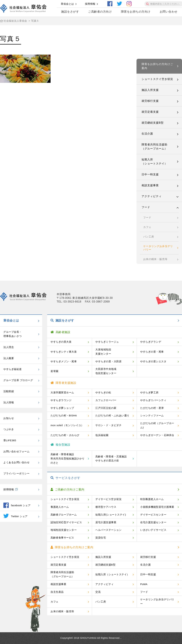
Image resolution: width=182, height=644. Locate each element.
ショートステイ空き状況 (157, 79)
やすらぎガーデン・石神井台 (157, 435)
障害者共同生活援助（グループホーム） (154, 147)
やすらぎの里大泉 (61, 342)
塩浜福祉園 (102, 435)
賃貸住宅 (101, 538)
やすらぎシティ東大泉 (64, 352)
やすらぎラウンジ (61, 400)
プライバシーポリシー (16, 473)
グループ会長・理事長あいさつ (13, 334)
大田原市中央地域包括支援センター (106, 371)
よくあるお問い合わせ (16, 462)
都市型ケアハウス (106, 507)
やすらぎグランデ (151, 342)
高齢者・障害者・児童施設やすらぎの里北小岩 (111, 459)
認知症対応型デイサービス (66, 522)
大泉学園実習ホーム (62, 392)
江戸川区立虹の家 (106, 408)
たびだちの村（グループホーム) (157, 425)
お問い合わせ (169, 12)
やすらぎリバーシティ (153, 400)
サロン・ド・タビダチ (108, 425)
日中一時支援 (150, 174)
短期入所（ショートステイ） (154, 162)
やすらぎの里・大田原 (108, 361)
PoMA (144, 584)
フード (146, 207)
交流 (98, 592)
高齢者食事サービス (62, 538)
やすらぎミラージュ (107, 342)
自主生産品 (57, 592)
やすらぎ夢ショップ (62, 408)
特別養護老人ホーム (152, 499)
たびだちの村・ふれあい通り (112, 415)
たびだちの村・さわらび (65, 435)
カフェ (147, 227)
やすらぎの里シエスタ (153, 361)
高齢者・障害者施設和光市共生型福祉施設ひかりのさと (68, 458)
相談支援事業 (150, 185)
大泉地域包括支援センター (103, 352)
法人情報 (9, 402)
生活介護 (147, 134)
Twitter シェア (16, 516)
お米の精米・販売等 (155, 259)
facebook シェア (17, 505)
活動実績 (9, 391)
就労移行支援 (150, 101)
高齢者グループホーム (64, 515)
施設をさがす (70, 12)
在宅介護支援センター (153, 522)
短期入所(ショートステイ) (111, 515)
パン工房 (149, 237)
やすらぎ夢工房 (149, 392)
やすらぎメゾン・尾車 (64, 361)
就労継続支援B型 (153, 123)
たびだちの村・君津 (152, 408)
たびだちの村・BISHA (64, 415)
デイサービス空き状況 (108, 499)
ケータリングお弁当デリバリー (158, 248)
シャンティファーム (152, 415)
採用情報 (90, 4)
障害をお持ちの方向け (136, 12)
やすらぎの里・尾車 (152, 352)
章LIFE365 (10, 440)
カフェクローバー (106, 400)
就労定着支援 (150, 112)
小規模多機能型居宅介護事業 (157, 507)
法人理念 (9, 347)
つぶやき (9, 429)
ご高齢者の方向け (100, 12)
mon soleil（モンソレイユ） (67, 425)
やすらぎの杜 (103, 392)
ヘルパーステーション (108, 530)
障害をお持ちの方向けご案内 (157, 66)
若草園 (55, 371)
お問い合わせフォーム (16, 451)
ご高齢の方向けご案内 (67, 490)
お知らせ (9, 418)
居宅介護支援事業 (106, 522)
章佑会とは (67, 4)
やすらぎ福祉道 (13, 369)
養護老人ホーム (60, 507)
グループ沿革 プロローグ (18, 380)
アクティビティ (152, 196)
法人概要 (9, 358)
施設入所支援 (150, 90)
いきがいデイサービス (153, 530)
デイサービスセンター (153, 515)
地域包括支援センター (64, 530)
